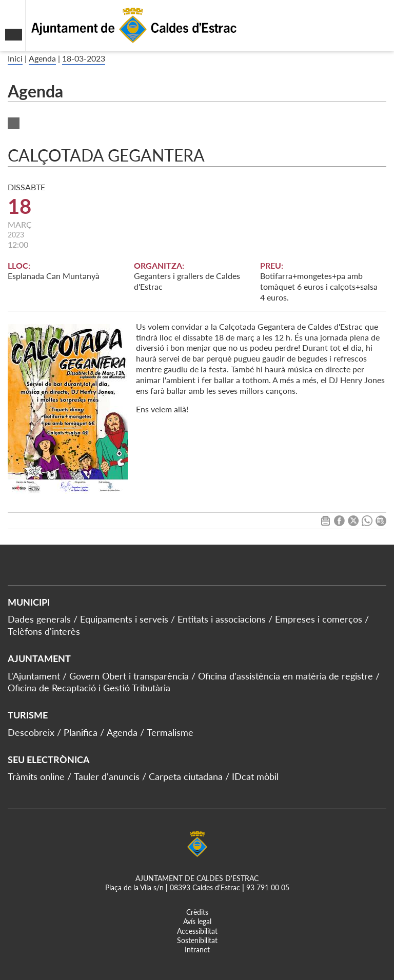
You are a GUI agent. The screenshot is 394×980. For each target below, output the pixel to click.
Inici (15, 58)
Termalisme (170, 732)
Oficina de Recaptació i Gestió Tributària (89, 688)
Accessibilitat (197, 931)
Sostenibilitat (197, 940)
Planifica (81, 732)
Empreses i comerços (319, 619)
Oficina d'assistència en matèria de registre (285, 676)
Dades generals (39, 619)
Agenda (42, 58)
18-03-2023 (84, 58)
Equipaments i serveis (124, 619)
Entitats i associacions (222, 619)
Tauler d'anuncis (107, 776)
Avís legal (197, 921)
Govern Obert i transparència (129, 676)
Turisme (28, 715)
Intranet (197, 949)
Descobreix (31, 732)
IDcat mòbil (255, 776)
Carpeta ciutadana (186, 776)
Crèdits (197, 912)
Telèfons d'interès (44, 631)
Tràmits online (36, 776)
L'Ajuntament (34, 676)
